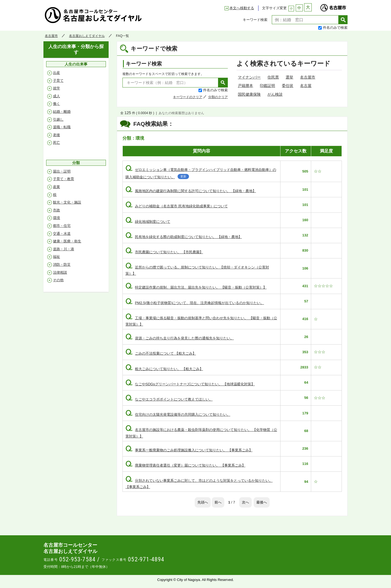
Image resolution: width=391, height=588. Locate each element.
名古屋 (306, 86)
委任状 (288, 86)
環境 (56, 218)
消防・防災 (62, 265)
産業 (56, 187)
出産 (56, 73)
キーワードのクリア (188, 97)
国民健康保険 (249, 94)
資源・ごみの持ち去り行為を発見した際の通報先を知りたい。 (180, 338)
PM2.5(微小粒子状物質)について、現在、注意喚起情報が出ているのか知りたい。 (195, 303)
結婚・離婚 (62, 112)
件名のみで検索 (335, 28)
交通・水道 (62, 234)
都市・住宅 (62, 226)
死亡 (56, 143)
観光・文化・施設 (67, 202)
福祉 (56, 257)
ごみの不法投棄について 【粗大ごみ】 (161, 353)
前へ (218, 502)
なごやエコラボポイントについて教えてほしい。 (169, 399)
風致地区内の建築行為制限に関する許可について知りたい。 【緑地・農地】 (191, 191)
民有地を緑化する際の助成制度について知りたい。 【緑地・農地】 (184, 237)
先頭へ (203, 502)
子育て (58, 81)
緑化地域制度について (148, 222)
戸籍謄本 (245, 86)
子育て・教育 (64, 179)
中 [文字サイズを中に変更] (299, 8)
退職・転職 (62, 127)
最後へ (262, 502)
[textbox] (305, 20)
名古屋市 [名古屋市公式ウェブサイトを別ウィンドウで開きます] (333, 6)
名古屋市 (51, 36)
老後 (56, 135)
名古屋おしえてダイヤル (94, 15)
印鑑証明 (267, 86)
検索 (343, 20)
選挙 (289, 77)
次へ (245, 502)
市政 (56, 210)
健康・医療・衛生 (67, 241)
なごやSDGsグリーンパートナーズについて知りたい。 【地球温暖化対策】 (190, 384)
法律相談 (60, 272)
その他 (58, 280)
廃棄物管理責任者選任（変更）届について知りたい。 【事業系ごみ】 (185, 465)
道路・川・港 (64, 249)
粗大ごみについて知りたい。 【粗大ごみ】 (164, 369)
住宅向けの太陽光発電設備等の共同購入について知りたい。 (178, 415)
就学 (56, 88)
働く (56, 104)
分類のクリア (218, 97)
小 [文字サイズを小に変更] (291, 8)
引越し (58, 119)
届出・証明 (62, 171)
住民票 (273, 77)
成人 (56, 96)
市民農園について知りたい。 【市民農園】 (164, 252)
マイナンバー (249, 77)
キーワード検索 (255, 20)
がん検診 (275, 94)
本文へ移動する (242, 8)
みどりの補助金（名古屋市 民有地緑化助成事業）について (177, 206)
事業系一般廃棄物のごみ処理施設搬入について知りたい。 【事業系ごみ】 (189, 450)
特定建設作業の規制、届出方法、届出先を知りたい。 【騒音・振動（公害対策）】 (196, 287)
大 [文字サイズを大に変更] (308, 7)
